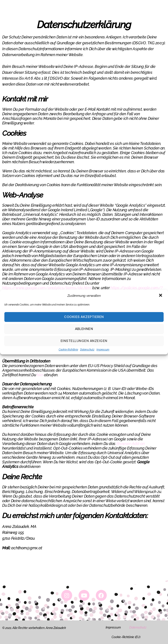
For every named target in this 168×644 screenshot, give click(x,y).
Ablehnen (84, 329)
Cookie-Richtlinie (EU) (126, 637)
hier (40, 375)
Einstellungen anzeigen (84, 341)
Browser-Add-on (131, 444)
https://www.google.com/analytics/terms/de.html (47, 288)
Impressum (103, 350)
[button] (161, 296)
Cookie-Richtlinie (68, 350)
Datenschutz (87, 350)
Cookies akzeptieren (84, 317)
